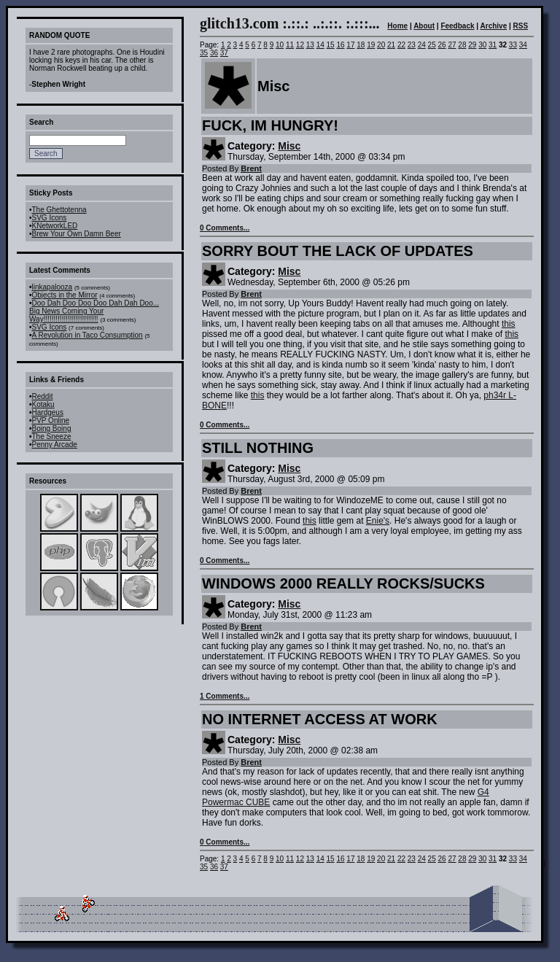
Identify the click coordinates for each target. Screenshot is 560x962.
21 (391, 45)
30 (482, 45)
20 (381, 45)
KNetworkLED (55, 226)
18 (361, 45)
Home (397, 26)
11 (290, 45)
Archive (494, 26)
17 (350, 45)
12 (300, 45)
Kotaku (43, 404)
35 (204, 53)
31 (493, 45)
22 (401, 45)
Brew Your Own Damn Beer (77, 234)
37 (224, 53)
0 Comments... (225, 228)
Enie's (378, 521)
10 (280, 45)
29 (472, 45)
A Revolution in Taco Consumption (87, 335)
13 (310, 45)
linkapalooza (52, 287)
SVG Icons (50, 218)
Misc (289, 146)
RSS (521, 26)
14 (320, 45)
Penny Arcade (55, 445)
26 (442, 45)
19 (371, 45)
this (509, 324)
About (424, 26)
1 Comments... (225, 696)
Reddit (43, 396)
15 (331, 45)
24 (422, 45)
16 (340, 45)
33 (513, 45)
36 (214, 53)
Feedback (457, 26)
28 (462, 45)
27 (452, 45)
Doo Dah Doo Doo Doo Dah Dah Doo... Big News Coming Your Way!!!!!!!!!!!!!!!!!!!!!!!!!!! (94, 311)
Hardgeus (48, 412)
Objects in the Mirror (65, 295)
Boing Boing (52, 428)
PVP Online (51, 420)
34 (523, 45)
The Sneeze (52, 437)
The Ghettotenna (59, 210)
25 (432, 45)
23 (412, 45)
